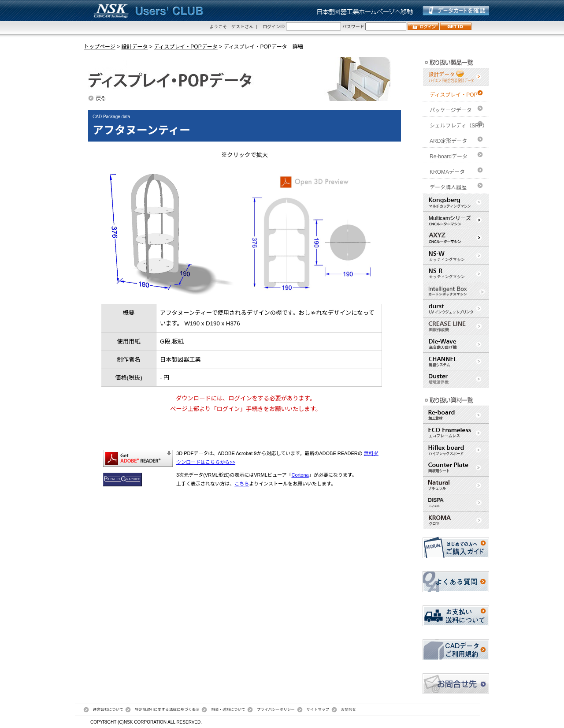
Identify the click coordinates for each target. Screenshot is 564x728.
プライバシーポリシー (276, 709)
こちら (242, 484)
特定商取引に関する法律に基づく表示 (167, 709)
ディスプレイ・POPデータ (186, 47)
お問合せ (349, 709)
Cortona (300, 475)
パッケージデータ (451, 110)
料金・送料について (228, 709)
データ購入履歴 (448, 187)
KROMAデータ (447, 172)
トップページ (100, 47)
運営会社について (108, 709)
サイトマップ (318, 709)
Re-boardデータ (449, 157)
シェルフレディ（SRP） (459, 126)
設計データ (134, 47)
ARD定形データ (448, 141)
